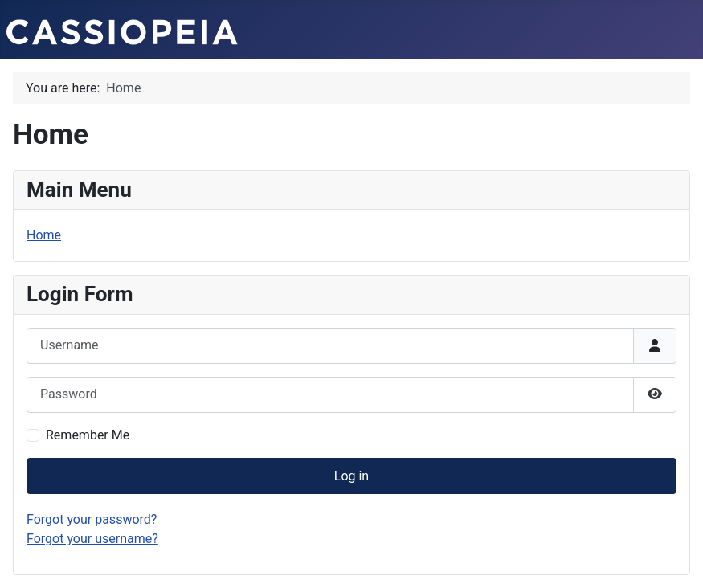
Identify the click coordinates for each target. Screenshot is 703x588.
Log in (351, 476)
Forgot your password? (92, 519)
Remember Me (88, 435)
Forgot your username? (92, 539)
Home (44, 235)
